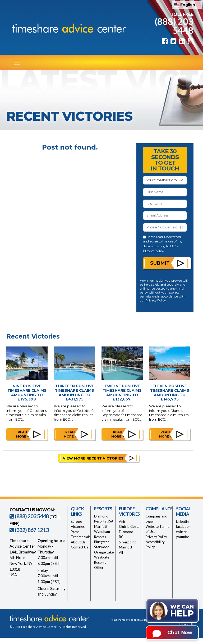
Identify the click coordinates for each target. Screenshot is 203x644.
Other (99, 568)
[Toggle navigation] (17, 62)
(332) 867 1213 (29, 530)
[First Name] (165, 192)
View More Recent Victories (93, 458)
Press (75, 532)
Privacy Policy (153, 251)
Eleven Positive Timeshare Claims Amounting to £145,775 (170, 393)
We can (182, 611)
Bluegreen (102, 542)
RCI (122, 537)
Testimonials (81, 537)
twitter (181, 532)
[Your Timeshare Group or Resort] (165, 180)
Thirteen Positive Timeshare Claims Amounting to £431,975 (75, 393)
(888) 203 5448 (174, 26)
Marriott (101, 526)
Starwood (102, 547)
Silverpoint (127, 542)
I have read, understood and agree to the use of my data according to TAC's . (163, 244)
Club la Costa (129, 526)
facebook (183, 526)
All (121, 552)
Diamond (126, 532)
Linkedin (182, 521)
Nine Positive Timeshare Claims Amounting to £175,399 (27, 393)
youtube (183, 537)
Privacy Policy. (156, 300)
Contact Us (79, 547)
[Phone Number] (165, 227)
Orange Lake (104, 552)
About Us (78, 542)
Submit (160, 263)
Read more (22, 434)
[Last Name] (165, 204)
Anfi (122, 521)
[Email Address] (165, 215)
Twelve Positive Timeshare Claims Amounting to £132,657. (122, 393)
